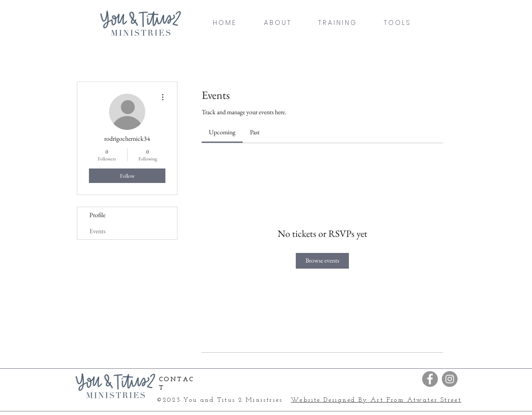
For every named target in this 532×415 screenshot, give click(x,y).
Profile (97, 215)
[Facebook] (430, 379)
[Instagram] (450, 379)
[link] (222, 132)
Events (97, 231)
